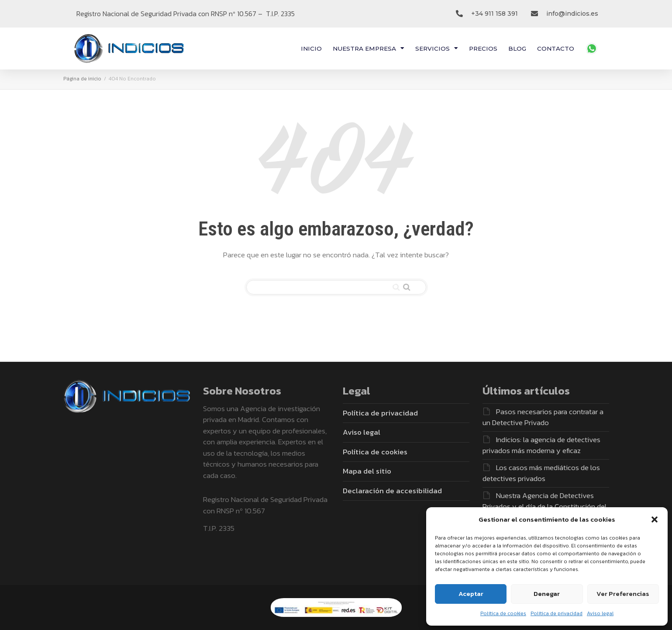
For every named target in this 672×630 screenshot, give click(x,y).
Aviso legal (600, 613)
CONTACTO (556, 48)
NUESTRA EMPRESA (369, 48)
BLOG (517, 48)
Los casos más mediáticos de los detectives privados (541, 473)
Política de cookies (503, 613)
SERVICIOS (437, 48)
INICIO (311, 48)
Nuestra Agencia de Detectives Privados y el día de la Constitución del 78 (544, 507)
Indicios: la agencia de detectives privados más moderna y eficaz (541, 445)
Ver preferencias (623, 594)
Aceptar (471, 594)
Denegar (547, 594)
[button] (655, 519)
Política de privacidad (557, 613)
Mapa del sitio (367, 471)
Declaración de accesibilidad (392, 491)
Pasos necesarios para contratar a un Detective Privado (543, 417)
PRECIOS (483, 48)
